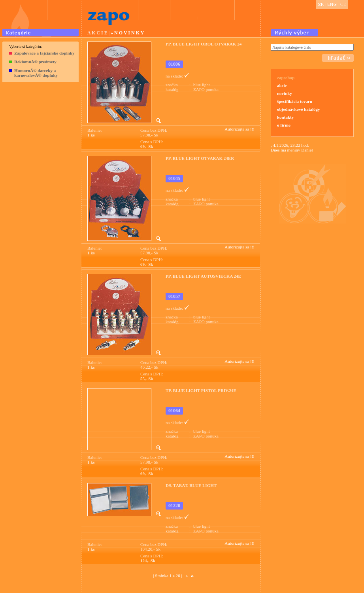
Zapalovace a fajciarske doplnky (44, 53)
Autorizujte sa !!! (240, 129)
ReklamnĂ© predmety (35, 62)
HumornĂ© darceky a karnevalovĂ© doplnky (36, 73)
